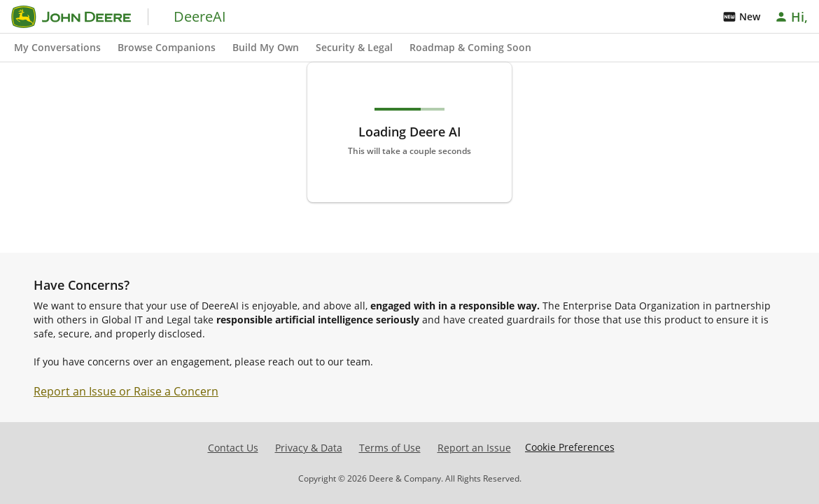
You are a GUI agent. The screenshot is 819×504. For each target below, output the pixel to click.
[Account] (792, 17)
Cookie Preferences (570, 447)
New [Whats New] (741, 17)
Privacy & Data (309, 448)
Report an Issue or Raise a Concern (126, 391)
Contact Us (233, 448)
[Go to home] (71, 17)
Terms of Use (390, 448)
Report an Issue (474, 448)
